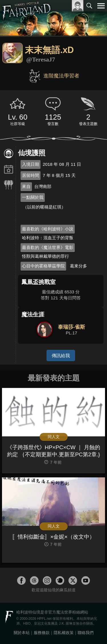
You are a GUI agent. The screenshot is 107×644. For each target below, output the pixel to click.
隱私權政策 (64, 633)
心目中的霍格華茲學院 (43, 266)
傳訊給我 (61, 355)
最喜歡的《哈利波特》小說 (48, 229)
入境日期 (31, 164)
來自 (26, 186)
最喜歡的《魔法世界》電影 (48, 247)
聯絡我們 (86, 633)
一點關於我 (33, 197)
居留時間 (31, 175)
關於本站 (22, 633)
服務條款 (42, 633)
